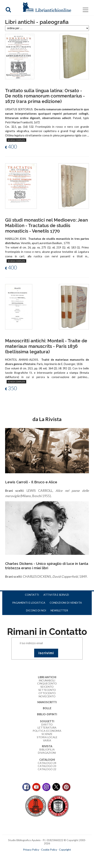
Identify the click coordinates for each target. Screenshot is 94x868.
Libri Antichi (47, 677)
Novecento (47, 696)
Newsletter (59, 610)
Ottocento (47, 693)
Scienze (47, 734)
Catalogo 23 (47, 766)
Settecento (47, 690)
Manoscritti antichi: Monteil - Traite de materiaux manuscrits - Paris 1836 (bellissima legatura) (46, 346)
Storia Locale (47, 737)
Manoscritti (47, 702)
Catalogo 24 (47, 763)
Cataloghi (47, 760)
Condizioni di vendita (66, 603)
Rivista (47, 746)
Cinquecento (47, 683)
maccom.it (36, 856)
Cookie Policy (49, 850)
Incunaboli (47, 680)
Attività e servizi (56, 595)
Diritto (47, 724)
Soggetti (47, 721)
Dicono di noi (36, 610)
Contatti (32, 595)
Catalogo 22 (47, 769)
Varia (47, 740)
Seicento (47, 687)
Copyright (65, 850)
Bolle (47, 708)
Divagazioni (47, 753)
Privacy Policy (31, 850)
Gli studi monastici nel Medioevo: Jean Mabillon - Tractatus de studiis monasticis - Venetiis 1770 (46, 225)
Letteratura (47, 727)
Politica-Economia (47, 731)
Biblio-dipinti (47, 714)
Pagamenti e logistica (29, 603)
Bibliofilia (47, 749)
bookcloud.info (54, 856)
